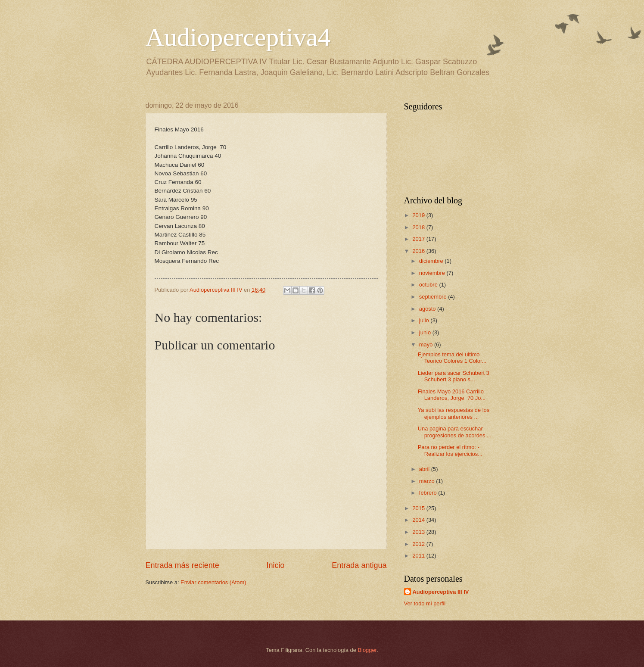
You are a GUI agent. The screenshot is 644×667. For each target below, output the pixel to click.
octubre (429, 285)
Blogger (367, 650)
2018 (419, 227)
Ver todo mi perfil (425, 603)
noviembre (433, 273)
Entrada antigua (359, 565)
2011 (419, 556)
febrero (429, 493)
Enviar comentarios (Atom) (213, 582)
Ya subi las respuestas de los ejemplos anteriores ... (454, 413)
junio (426, 332)
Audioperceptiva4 (238, 37)
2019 (419, 215)
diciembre (432, 261)
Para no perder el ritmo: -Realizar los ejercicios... (450, 450)
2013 (419, 532)
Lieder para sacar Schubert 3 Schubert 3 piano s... (454, 376)
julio (425, 320)
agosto (428, 309)
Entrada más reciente (182, 565)
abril (425, 469)
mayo (427, 344)
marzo (428, 481)
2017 (419, 239)
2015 (419, 508)
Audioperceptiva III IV (441, 592)
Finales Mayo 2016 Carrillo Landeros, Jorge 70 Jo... (452, 395)
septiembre (434, 297)
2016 (419, 251)
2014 (419, 520)
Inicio (275, 565)
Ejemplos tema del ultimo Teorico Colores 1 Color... (452, 358)
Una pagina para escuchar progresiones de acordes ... (455, 432)
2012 (419, 544)
